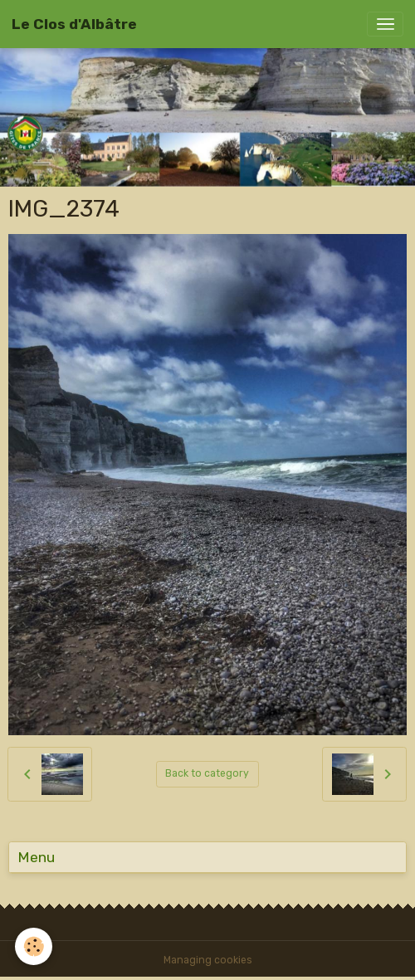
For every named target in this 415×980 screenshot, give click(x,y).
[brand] (74, 24)
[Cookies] (34, 946)
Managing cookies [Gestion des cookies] (208, 960)
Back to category (207, 773)
